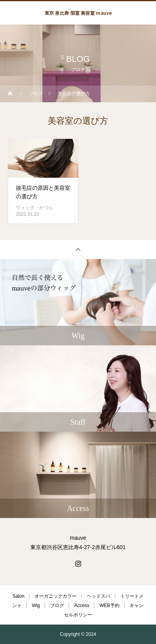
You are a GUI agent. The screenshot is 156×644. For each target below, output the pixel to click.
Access (82, 605)
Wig (36, 605)
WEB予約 (110, 605)
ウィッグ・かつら (35, 208)
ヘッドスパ (99, 596)
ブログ (57, 605)
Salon (18, 596)
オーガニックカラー (55, 596)
